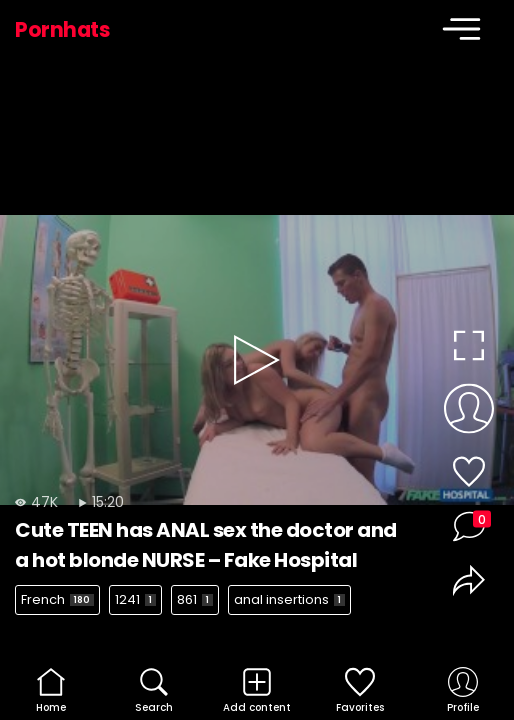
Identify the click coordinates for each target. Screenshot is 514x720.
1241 (135, 599)
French (57, 599)
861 (195, 599)
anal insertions (289, 599)
